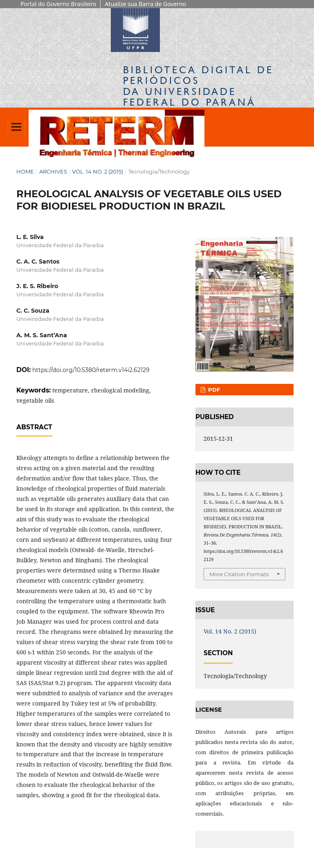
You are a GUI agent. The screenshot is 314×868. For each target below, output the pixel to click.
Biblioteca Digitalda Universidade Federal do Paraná (198, 86)
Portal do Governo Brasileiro (58, 4)
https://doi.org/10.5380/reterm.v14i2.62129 (91, 370)
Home (25, 171)
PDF (213, 390)
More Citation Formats (239, 574)
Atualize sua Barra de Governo (145, 4)
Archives (53, 171)
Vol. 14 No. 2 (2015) (98, 171)
